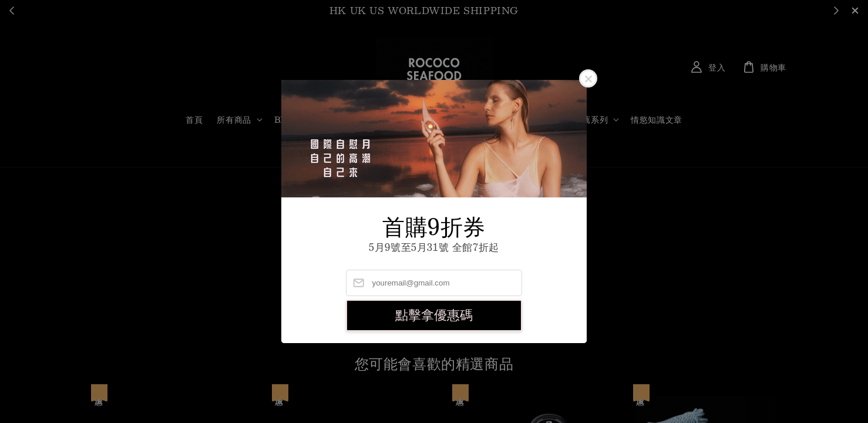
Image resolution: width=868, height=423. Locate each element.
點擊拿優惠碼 (434, 315)
